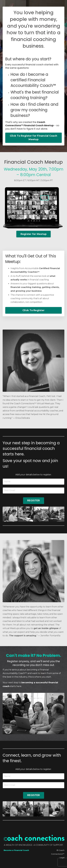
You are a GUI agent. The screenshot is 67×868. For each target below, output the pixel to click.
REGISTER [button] (34, 501)
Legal (62, 858)
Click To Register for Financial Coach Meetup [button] (33, 138)
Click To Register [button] (33, 310)
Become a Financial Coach (16, 850)
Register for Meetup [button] (34, 234)
